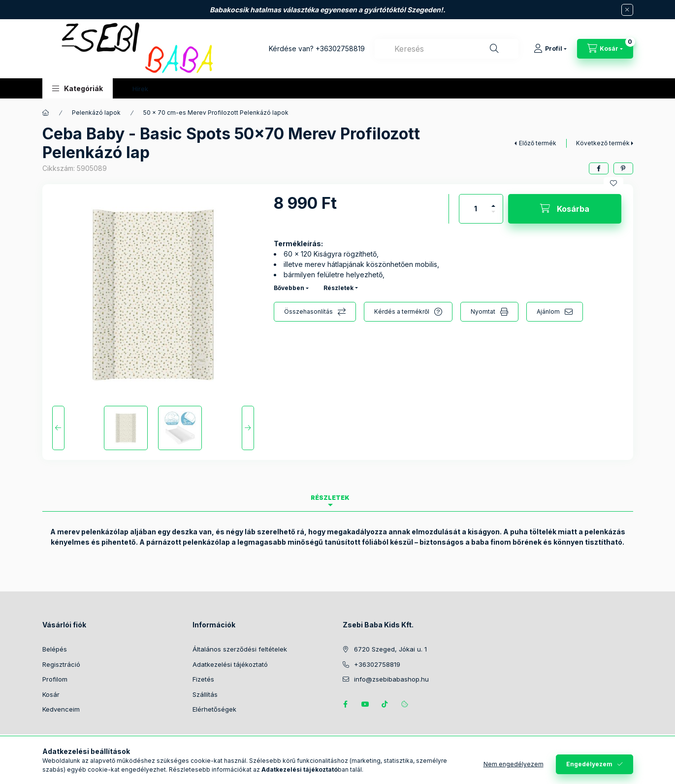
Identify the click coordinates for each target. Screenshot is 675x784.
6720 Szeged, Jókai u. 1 (390, 649)
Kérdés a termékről (402, 311)
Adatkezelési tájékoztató (230, 664)
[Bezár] (627, 10)
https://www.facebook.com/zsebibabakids (346, 704)
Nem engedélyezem (514, 764)
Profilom (55, 679)
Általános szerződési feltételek (240, 649)
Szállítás (205, 694)
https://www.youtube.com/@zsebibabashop (365, 704)
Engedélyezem (589, 764)
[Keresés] (494, 49)
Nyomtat (483, 311)
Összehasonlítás (308, 311)
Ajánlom (548, 311)
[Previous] (58, 428)
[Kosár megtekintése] (605, 49)
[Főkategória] (46, 113)
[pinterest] (623, 168)
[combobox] (447, 49)
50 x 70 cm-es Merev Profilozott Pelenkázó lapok (216, 113)
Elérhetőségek (214, 709)
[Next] (248, 428)
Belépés (55, 649)
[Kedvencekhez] (613, 183)
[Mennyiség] (476, 209)
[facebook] (599, 168)
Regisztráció (61, 664)
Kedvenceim (61, 709)
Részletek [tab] (330, 498)
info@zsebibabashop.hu (391, 679)
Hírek (140, 89)
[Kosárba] (565, 209)
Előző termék (538, 143)
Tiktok (385, 704)
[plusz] (493, 202)
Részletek (338, 288)
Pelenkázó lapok (96, 113)
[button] (78, 88)
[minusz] (493, 216)
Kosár (51, 694)
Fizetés (203, 679)
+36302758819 (340, 49)
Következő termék (603, 143)
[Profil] (550, 49)
